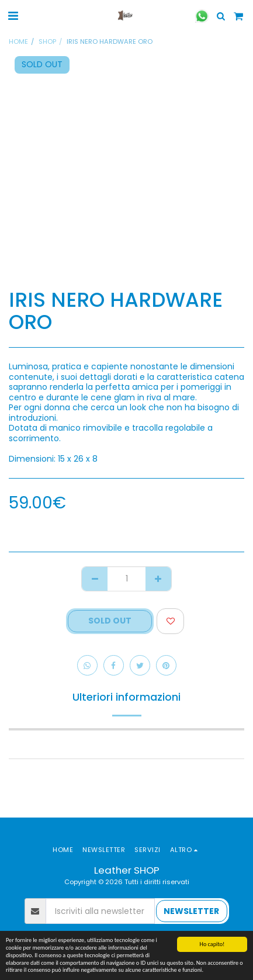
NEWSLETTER (191, 911)
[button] (13, 16)
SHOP (47, 41)
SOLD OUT (110, 621)
